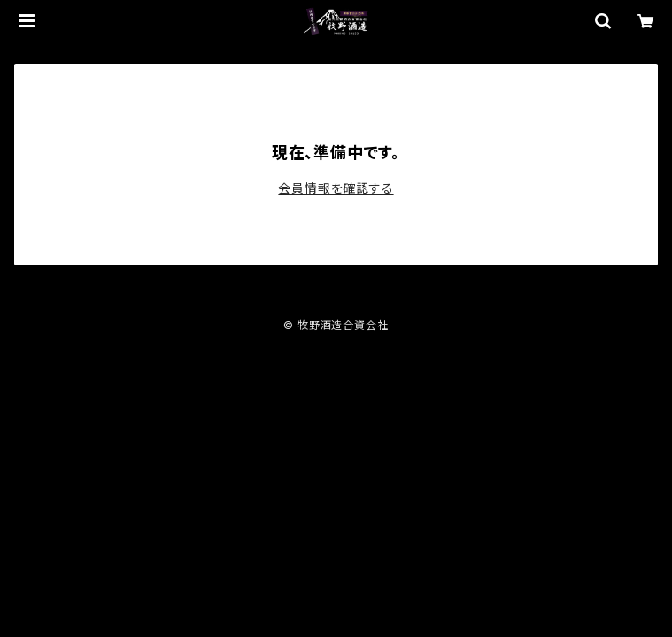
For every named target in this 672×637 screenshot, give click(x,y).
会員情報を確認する (336, 188)
